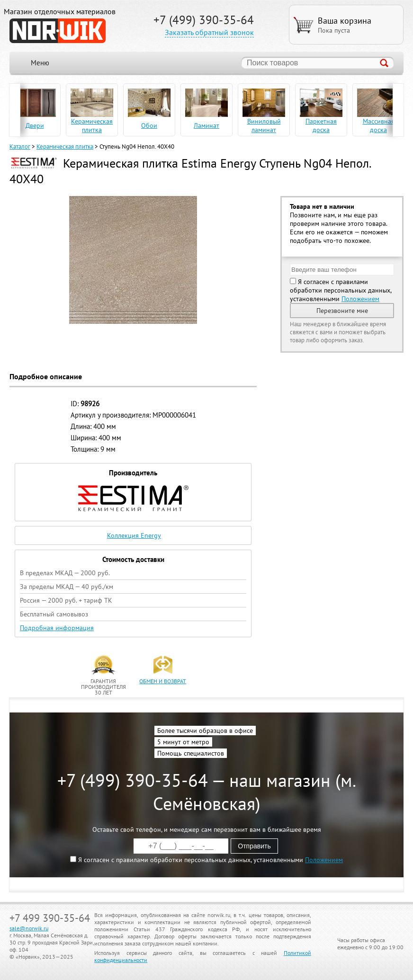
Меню (40, 63)
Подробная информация (57, 628)
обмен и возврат (163, 681)
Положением (360, 299)
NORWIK (58, 31)
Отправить (254, 846)
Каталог (20, 147)
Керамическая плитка (65, 147)
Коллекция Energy (134, 535)
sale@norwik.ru (29, 928)
